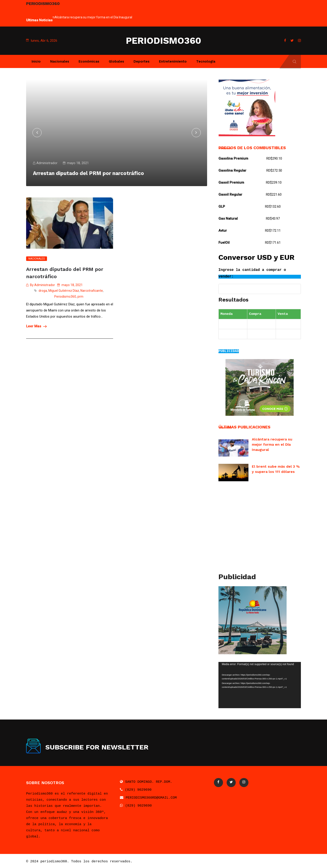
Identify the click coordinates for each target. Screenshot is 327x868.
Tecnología (206, 61)
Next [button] (276, 80)
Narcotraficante (92, 290)
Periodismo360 (65, 296)
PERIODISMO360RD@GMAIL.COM (151, 797)
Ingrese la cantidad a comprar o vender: (252, 273)
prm (80, 296)
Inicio (36, 61)
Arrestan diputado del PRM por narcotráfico (65, 272)
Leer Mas (36, 325)
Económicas (89, 61)
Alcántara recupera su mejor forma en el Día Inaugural (93, 17)
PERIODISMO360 (163, 41)
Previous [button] (239, 80)
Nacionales (60, 61)
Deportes (141, 61)
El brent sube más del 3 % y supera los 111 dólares (276, 468)
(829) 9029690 (138, 789)
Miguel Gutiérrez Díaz (64, 290)
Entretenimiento (173, 61)
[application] (260, 684)
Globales (116, 61)
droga (43, 290)
